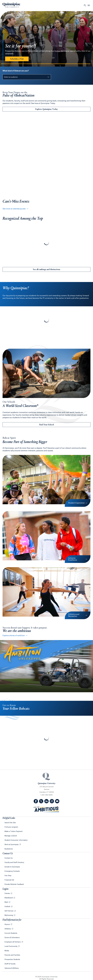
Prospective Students (12, 960)
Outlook (8, 907)
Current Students (11, 933)
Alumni (7, 925)
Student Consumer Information (16, 840)
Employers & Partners (13, 942)
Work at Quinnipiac (12, 845)
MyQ (6, 902)
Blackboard (9, 898)
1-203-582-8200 (47, 795)
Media (7, 951)
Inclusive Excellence (73, 559)
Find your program (11, 827)
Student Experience (76, 503)
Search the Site (10, 823)
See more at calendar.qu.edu (15, 209)
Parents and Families (12, 955)
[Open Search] (85, 5)
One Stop (8, 876)
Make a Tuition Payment (13, 831)
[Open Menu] (89, 5)
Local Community (11, 946)
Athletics (8, 929)
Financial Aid (9, 880)
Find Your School (46, 425)
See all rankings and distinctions (47, 270)
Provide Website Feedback (14, 884)
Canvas (7, 893)
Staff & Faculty (10, 964)
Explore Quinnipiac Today (46, 109)
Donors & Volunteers (12, 938)
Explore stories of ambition (14, 636)
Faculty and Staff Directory (14, 863)
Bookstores (9, 849)
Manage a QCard (11, 836)
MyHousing (9, 915)
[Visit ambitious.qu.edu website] (46, 809)
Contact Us (9, 858)
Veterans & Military (12, 968)
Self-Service (9, 911)
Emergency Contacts (12, 871)
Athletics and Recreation (74, 615)
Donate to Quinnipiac (12, 867)
